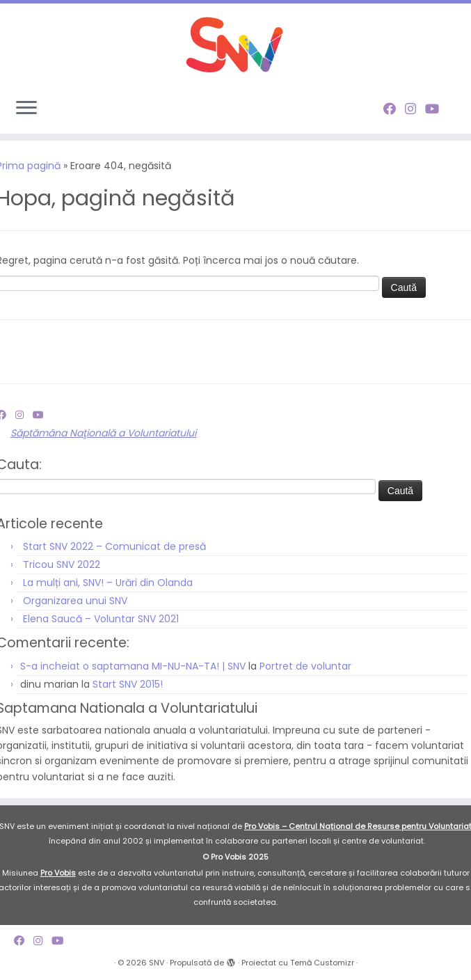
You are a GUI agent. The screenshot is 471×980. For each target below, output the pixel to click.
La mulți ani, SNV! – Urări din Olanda (108, 583)
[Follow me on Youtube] (437, 109)
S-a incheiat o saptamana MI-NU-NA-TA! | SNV (133, 666)
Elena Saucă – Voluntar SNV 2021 (101, 619)
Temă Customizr (322, 963)
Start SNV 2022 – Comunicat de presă (114, 546)
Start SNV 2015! (128, 684)
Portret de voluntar (305, 666)
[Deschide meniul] (26, 109)
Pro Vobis (58, 873)
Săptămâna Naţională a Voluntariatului (103, 433)
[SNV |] (235, 45)
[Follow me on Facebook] (394, 109)
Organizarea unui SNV (75, 601)
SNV (157, 963)
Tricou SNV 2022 (62, 564)
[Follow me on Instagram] (415, 109)
